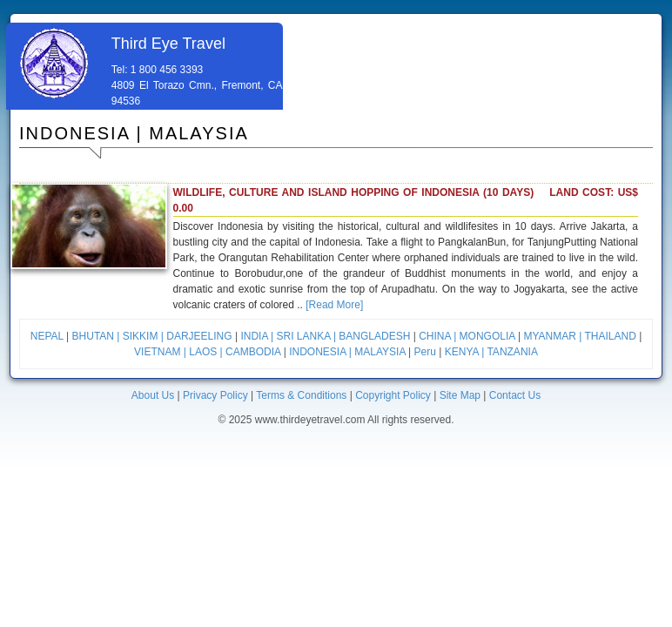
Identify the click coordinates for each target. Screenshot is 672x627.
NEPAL (47, 336)
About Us (153, 395)
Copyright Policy (393, 395)
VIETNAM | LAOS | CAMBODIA (209, 352)
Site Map (460, 395)
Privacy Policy (215, 395)
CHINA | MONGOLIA (467, 336)
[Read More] (334, 305)
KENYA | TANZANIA (491, 352)
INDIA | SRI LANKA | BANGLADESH (325, 336)
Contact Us (515, 395)
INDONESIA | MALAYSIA (347, 352)
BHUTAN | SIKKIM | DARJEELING (152, 336)
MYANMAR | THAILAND (579, 336)
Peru (425, 352)
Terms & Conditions (301, 395)
